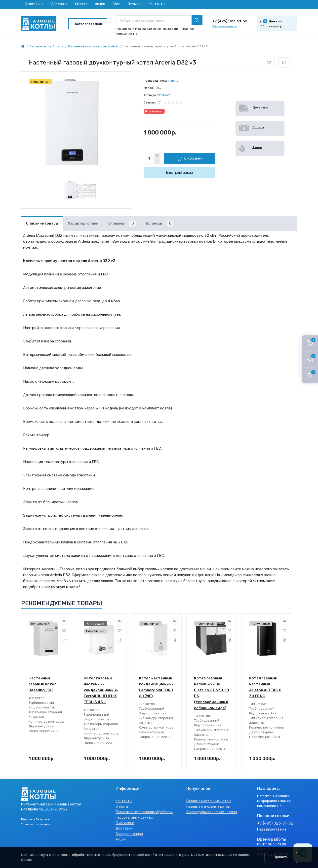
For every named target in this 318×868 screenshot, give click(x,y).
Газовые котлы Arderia (46, 46)
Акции (100, 4)
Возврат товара (129, 834)
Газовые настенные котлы (209, 801)
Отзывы (134, 4)
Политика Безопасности (39, 819)
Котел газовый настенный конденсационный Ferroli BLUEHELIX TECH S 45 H (101, 690)
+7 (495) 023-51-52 (230, 21)
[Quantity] (149, 158)
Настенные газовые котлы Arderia (93, 46)
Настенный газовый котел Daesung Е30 (42, 684)
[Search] (197, 20)
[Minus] (157, 161)
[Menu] (88, 24)
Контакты (157, 4)
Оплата (81, 4)
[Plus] (157, 156)
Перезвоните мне (272, 829)
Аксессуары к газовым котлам (212, 812)
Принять (281, 857)
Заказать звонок (225, 26)
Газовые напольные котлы (208, 807)
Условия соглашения (36, 824)
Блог (116, 4)
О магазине (34, 4)
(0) (159, 102)
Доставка (59, 4)
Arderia (173, 81)
